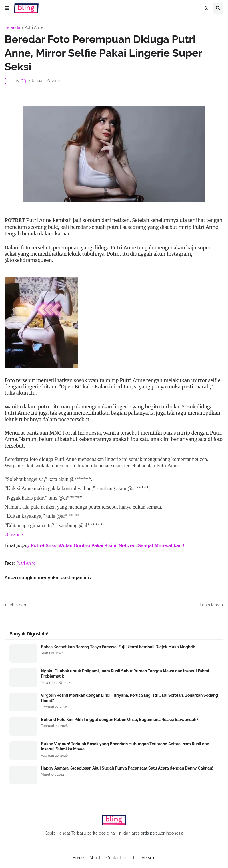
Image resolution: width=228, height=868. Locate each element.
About (95, 858)
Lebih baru (17, 605)
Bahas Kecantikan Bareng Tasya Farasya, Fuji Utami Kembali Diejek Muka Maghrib (118, 647)
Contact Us (117, 858)
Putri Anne (34, 27)
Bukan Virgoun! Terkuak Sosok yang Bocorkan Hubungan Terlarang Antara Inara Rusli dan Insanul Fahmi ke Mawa (125, 746)
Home (78, 858)
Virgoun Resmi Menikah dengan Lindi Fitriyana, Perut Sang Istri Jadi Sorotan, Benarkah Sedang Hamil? (129, 698)
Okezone (14, 535)
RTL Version (144, 858)
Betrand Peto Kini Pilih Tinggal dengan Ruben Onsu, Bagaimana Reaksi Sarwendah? (120, 720)
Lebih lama (210, 605)
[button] (7, 8)
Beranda (12, 27)
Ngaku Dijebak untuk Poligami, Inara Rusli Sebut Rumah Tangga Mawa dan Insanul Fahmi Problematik (125, 674)
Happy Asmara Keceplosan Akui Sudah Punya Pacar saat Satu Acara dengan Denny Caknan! (127, 768)
